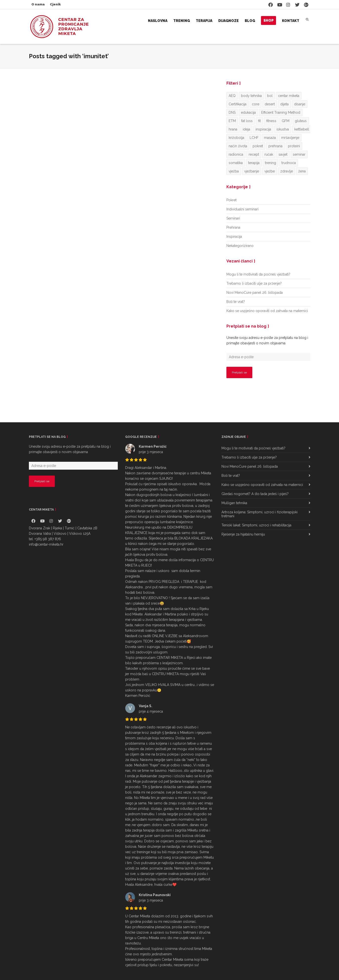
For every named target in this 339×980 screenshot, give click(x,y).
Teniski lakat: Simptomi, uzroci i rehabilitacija (256, 525)
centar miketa (289, 96)
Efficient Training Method (281, 112)
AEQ (232, 96)
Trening (182, 21)
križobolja (236, 138)
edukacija (248, 112)
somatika (236, 163)
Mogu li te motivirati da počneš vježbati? (258, 274)
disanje (300, 104)
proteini (294, 146)
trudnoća (289, 163)
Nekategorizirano (240, 246)
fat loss (247, 121)
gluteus (301, 121)
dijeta (284, 104)
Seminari (233, 218)
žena (302, 171)
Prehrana (233, 227)
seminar (299, 154)
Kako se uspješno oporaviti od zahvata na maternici (267, 311)
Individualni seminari (242, 209)
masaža (270, 138)
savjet (283, 154)
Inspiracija (234, 237)
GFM (286, 121)
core (256, 104)
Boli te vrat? (236, 302)
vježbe (270, 171)
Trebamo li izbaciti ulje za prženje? (254, 283)
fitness (271, 121)
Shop (269, 20)
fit (259, 121)
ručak (269, 154)
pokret (258, 146)
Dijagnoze (229, 21)
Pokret (231, 200)
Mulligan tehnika (234, 503)
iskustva (283, 129)
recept (254, 154)
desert (270, 104)
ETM (232, 121)
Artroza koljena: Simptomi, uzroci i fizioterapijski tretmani (259, 514)
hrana (233, 129)
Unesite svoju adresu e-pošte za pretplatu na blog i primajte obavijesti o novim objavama (267, 340)
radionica (236, 154)
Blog (250, 21)
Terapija (204, 21)
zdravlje (287, 171)
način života (238, 146)
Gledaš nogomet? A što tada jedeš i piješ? (255, 494)
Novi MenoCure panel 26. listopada (255, 293)
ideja (246, 129)
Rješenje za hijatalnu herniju (243, 534)
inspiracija (263, 129)
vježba (234, 171)
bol (270, 96)
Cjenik (55, 4)
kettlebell (302, 129)
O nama (38, 4)
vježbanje (252, 171)
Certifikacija (238, 104)
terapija (254, 163)
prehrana (275, 146)
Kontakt (291, 21)
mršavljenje (290, 138)
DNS (232, 112)
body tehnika (251, 96)
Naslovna (158, 21)
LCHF (254, 138)
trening (270, 163)
